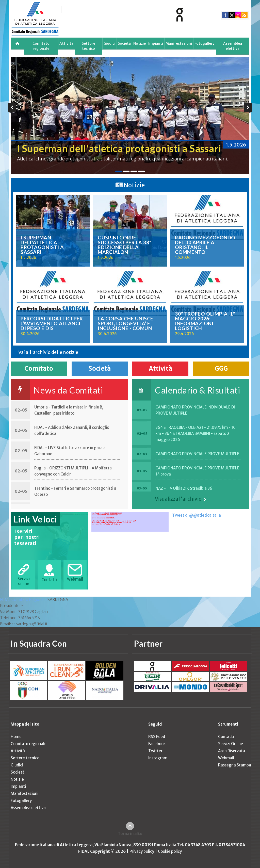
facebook (225, 15)
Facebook (157, 744)
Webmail (226, 758)
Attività (66, 43)
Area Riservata (232, 751)
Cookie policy (170, 851)
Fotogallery (205, 43)
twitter (232, 15)
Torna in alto (130, 834)
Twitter (155, 751)
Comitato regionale (41, 46)
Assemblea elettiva (233, 46)
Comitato (39, 369)
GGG (221, 369)
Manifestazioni (179, 43)
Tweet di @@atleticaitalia (197, 515)
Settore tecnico (88, 46)
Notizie (140, 43)
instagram (238, 15)
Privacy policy (142, 851)
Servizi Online (231, 744)
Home (16, 737)
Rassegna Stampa (235, 765)
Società (124, 43)
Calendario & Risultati (197, 390)
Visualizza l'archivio (178, 499)
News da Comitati (68, 390)
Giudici (109, 43)
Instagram (158, 758)
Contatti (226, 737)
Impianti (156, 43)
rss (244, 15)
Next (248, 108)
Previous (12, 108)
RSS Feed (157, 737)
